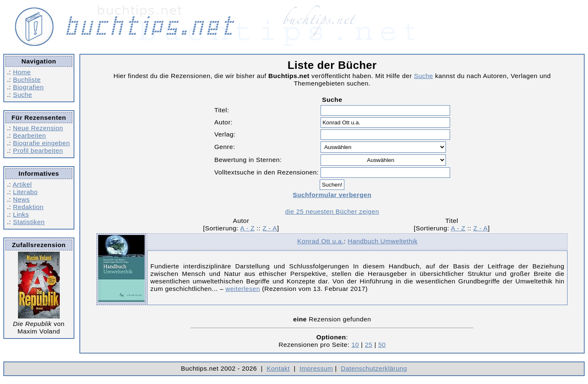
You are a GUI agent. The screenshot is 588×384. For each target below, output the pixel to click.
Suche (23, 95)
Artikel (22, 184)
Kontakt (278, 368)
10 (355, 345)
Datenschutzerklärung (374, 368)
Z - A (270, 228)
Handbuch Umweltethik (383, 241)
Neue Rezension (38, 128)
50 (382, 345)
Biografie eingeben (41, 143)
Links (21, 214)
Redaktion (28, 207)
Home (22, 72)
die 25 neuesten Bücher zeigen (332, 211)
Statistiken (29, 222)
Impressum (316, 368)
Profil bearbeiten (38, 150)
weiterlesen (243, 289)
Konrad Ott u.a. (320, 241)
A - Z (248, 228)
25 (369, 345)
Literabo (25, 192)
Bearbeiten (29, 135)
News (21, 199)
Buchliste (27, 80)
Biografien (28, 87)
